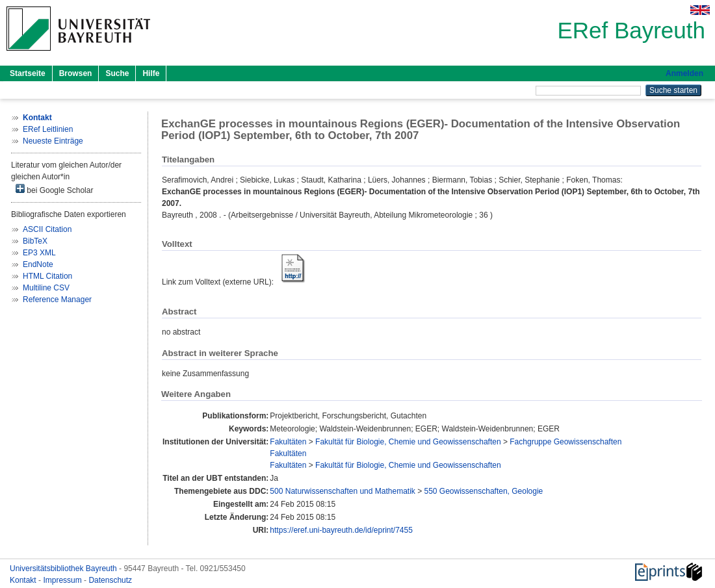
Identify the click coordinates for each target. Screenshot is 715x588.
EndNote (38, 264)
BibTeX (35, 241)
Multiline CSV (46, 288)
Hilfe (151, 73)
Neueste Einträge (53, 141)
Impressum (63, 580)
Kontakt (24, 580)
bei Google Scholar (54, 189)
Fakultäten (288, 442)
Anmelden (684, 73)
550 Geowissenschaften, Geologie (484, 491)
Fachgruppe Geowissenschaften (565, 442)
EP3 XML (39, 253)
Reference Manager (57, 300)
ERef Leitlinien (48, 129)
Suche (117, 73)
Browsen (76, 73)
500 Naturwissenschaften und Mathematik (342, 491)
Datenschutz (110, 580)
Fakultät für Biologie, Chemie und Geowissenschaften (408, 442)
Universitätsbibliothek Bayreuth (64, 569)
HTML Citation (47, 276)
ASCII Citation (47, 229)
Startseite (28, 73)
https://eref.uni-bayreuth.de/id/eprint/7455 (341, 530)
